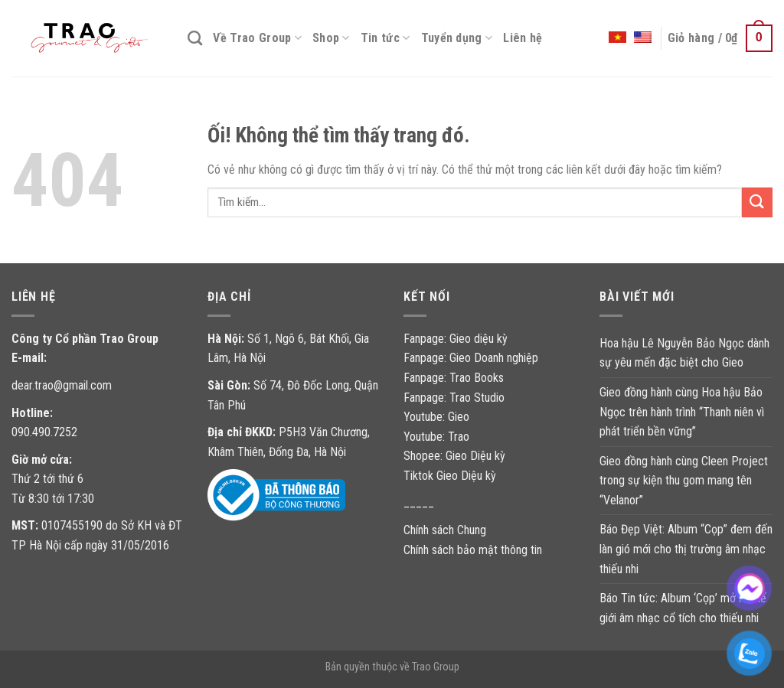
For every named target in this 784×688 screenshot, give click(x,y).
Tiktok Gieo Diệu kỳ (450, 476)
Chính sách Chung (445, 530)
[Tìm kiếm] (195, 38)
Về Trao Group (257, 38)
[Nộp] (757, 202)
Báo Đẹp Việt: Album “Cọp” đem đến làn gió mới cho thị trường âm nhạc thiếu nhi (686, 549)
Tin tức (385, 38)
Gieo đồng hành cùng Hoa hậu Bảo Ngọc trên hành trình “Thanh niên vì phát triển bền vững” (682, 412)
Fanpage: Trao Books (455, 378)
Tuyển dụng (457, 38)
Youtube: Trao (438, 437)
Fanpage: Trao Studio (454, 398)
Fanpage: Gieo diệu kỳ (456, 339)
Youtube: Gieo (436, 417)
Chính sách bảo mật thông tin (473, 550)
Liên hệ (523, 38)
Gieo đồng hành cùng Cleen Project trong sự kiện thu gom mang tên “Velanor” (684, 481)
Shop (331, 38)
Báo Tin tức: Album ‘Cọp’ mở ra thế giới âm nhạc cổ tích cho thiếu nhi (683, 608)
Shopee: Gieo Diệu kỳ (454, 456)
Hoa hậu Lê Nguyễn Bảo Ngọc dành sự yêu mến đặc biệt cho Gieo (684, 353)
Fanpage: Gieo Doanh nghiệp (471, 358)
